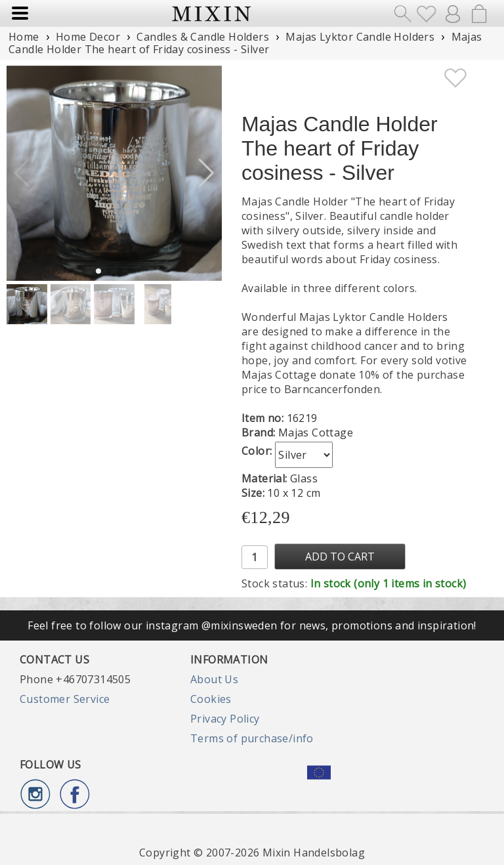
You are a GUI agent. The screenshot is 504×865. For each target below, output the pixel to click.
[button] (206, 173)
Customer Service (65, 699)
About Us (214, 679)
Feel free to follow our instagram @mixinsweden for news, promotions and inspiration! (252, 625)
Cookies (211, 699)
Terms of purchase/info (252, 738)
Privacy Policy (225, 719)
